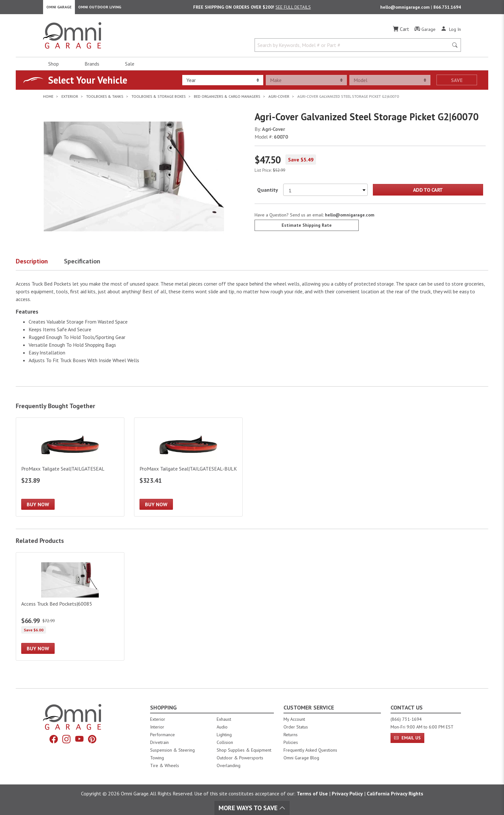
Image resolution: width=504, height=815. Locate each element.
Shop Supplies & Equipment (244, 750)
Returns (291, 735)
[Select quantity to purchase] (325, 192)
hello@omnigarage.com (406, 8)
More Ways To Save (252, 808)
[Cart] (401, 32)
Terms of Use (312, 793)
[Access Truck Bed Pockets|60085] (70, 609)
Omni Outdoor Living (100, 8)
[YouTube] (80, 740)
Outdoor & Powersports (240, 758)
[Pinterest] (94, 740)
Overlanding (229, 765)
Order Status (296, 727)
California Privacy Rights (395, 793)
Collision (225, 742)
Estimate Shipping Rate (307, 228)
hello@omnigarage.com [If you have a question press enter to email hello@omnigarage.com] (350, 217)
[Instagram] (66, 740)
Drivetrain (159, 742)
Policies (291, 742)
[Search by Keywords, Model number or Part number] (354, 48)
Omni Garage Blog (301, 758)
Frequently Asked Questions (310, 750)
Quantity (268, 192)
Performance (162, 735)
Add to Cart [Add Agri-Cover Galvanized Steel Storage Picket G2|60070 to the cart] (428, 192)
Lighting (224, 735)
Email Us (407, 738)
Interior (157, 727)
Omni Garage (59, 8)
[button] (40, 265)
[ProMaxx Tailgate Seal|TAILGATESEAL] (70, 470)
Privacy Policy (347, 793)
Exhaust (224, 719)
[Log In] (451, 32)
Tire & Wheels (165, 765)
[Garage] (425, 32)
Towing (157, 758)
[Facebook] (52, 740)
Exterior (158, 719)
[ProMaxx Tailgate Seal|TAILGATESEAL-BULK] (188, 470)
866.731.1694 (447, 8)
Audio (222, 727)
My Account (294, 719)
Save (457, 83)
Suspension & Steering (172, 750)
